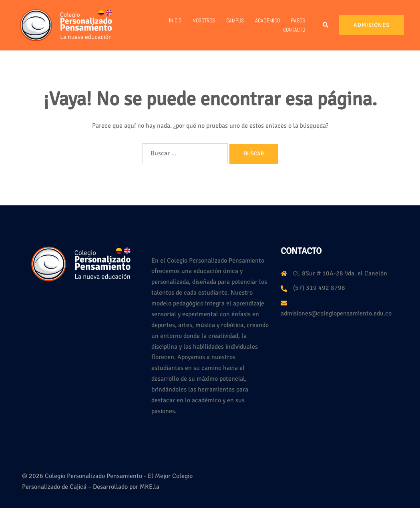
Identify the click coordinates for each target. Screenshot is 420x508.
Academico (267, 20)
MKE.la (150, 487)
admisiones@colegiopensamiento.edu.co (336, 313)
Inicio (175, 20)
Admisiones (372, 25)
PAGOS (298, 20)
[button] (326, 25)
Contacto (294, 30)
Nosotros (204, 20)
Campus (235, 20)
